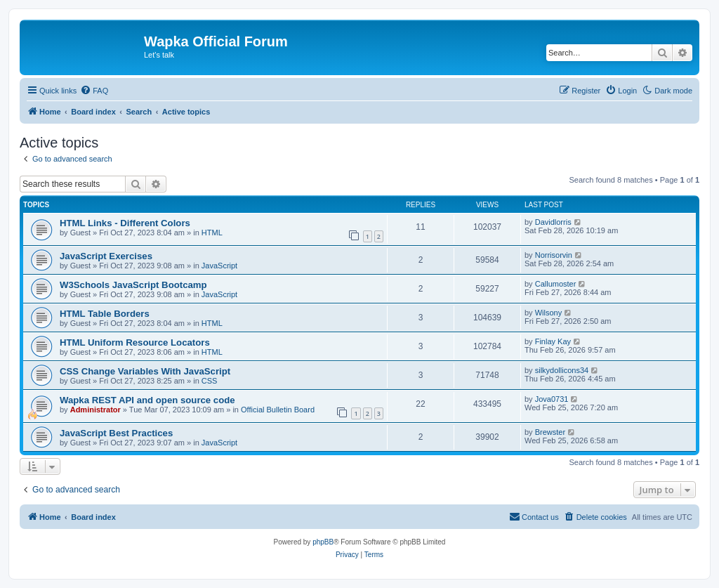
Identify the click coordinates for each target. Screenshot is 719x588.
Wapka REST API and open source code (147, 400)
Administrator (95, 410)
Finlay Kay (553, 341)
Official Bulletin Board (278, 410)
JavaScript (219, 266)
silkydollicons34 (562, 370)
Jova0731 (552, 399)
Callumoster (556, 284)
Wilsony (549, 313)
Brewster (550, 432)
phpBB (323, 542)
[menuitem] (94, 91)
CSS (210, 381)
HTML (212, 233)
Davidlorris (553, 222)
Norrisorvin (554, 255)
